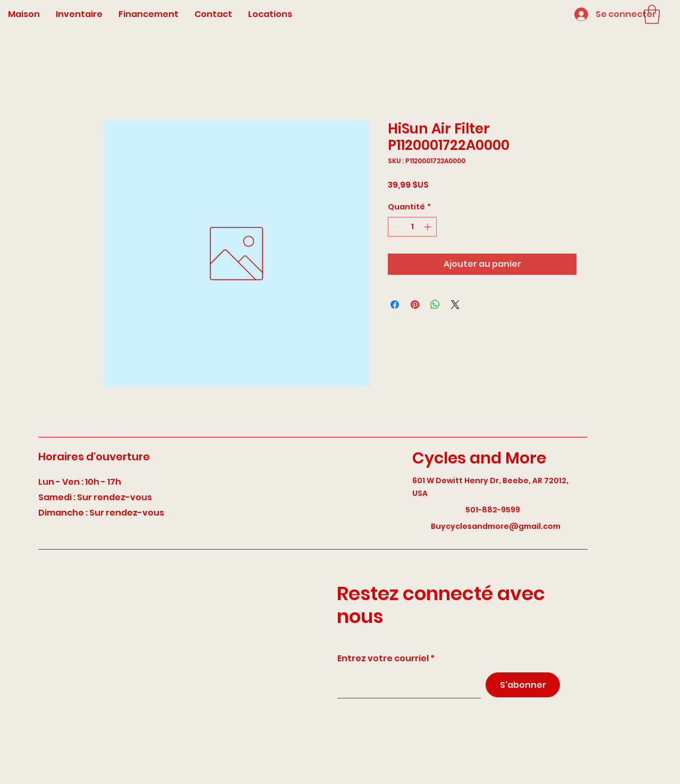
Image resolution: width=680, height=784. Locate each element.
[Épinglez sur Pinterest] (415, 305)
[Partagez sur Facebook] (395, 305)
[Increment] (428, 227)
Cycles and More (479, 458)
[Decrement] (396, 227)
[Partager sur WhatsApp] (435, 305)
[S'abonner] (523, 685)
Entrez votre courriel (383, 659)
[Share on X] (455, 305)
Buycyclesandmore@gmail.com (496, 526)
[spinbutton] (412, 227)
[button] (652, 14)
